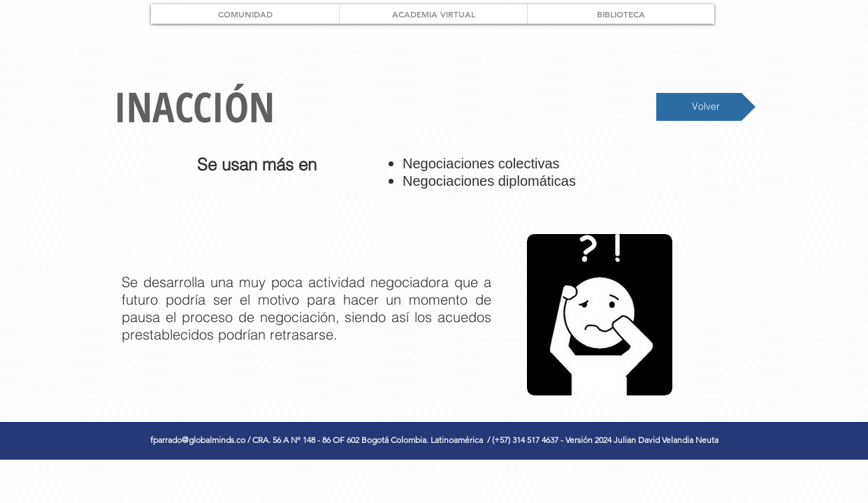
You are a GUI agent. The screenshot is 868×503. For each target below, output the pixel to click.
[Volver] (706, 107)
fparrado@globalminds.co (198, 440)
